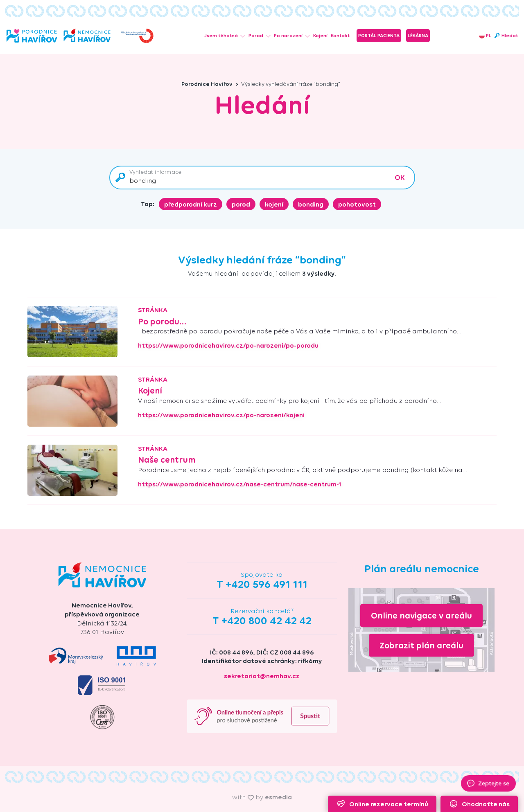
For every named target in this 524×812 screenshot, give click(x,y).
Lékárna (418, 36)
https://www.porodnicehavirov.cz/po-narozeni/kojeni (221, 415)
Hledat (506, 36)
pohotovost (357, 204)
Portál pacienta (379, 36)
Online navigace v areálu (421, 615)
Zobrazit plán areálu (421, 645)
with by (262, 797)
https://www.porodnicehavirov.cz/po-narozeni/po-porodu (228, 346)
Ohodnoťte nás (479, 804)
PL (485, 36)
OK (400, 178)
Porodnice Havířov (210, 84)
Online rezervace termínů (382, 804)
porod (241, 204)
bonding (311, 204)
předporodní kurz (191, 204)
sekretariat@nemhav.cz (262, 676)
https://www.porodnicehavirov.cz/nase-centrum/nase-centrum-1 (240, 484)
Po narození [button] (292, 36)
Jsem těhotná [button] (225, 36)
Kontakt (340, 36)
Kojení (320, 36)
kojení (274, 204)
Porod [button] (260, 36)
